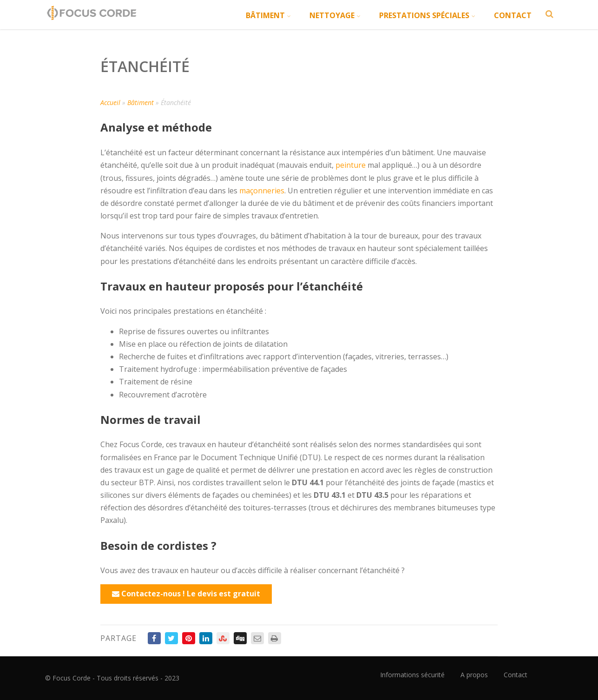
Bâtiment (268, 15)
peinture (351, 165)
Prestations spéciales (427, 15)
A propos (474, 675)
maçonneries (262, 191)
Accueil (110, 102)
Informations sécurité (412, 675)
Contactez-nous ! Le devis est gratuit (186, 594)
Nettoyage (335, 15)
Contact (513, 15)
